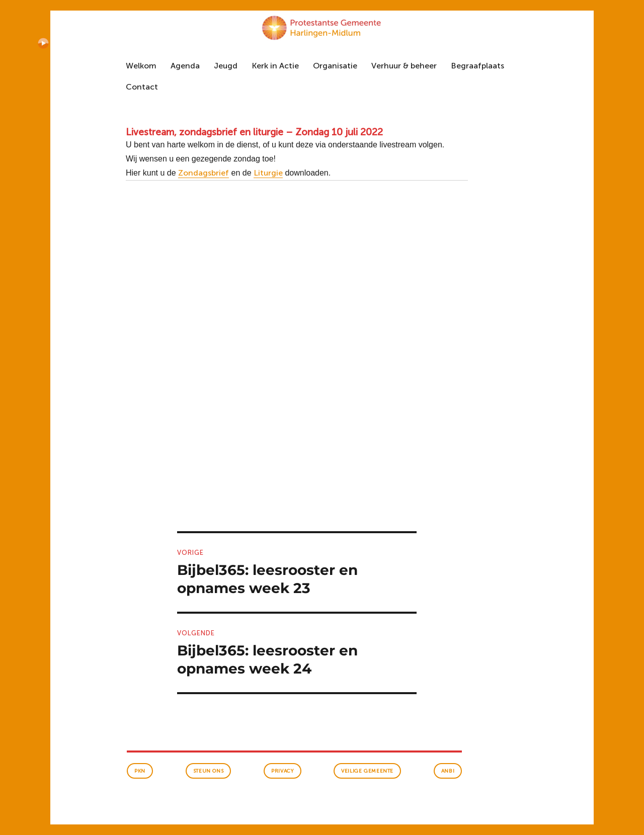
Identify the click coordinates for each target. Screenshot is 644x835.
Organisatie (335, 66)
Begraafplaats (477, 66)
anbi (448, 771)
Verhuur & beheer (404, 66)
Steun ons (208, 771)
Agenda (185, 66)
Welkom (141, 66)
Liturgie (268, 173)
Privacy (282, 771)
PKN (140, 771)
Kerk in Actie (275, 66)
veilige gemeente (367, 771)
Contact (142, 87)
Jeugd (226, 66)
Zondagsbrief (204, 173)
